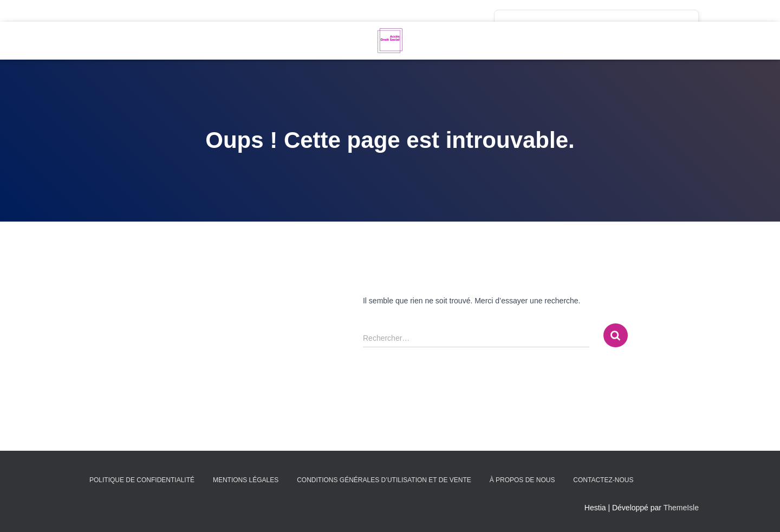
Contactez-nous (603, 480)
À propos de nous (522, 480)
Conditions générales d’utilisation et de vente (384, 480)
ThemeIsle (681, 508)
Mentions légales (246, 480)
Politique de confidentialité (142, 480)
